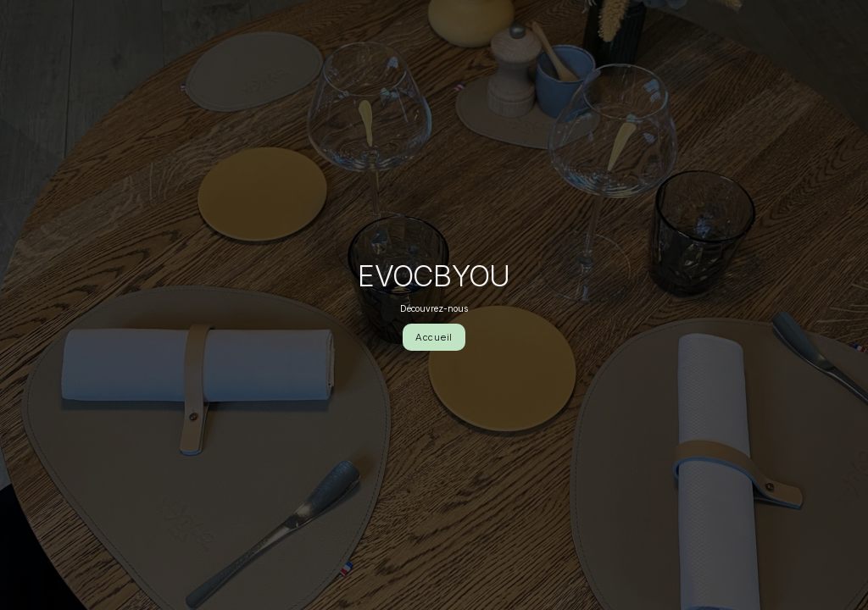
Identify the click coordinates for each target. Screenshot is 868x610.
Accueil (434, 337)
